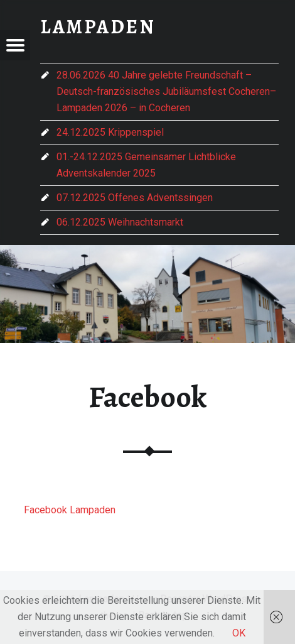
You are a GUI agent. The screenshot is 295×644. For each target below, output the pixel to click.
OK (239, 633)
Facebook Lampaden (70, 510)
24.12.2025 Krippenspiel (110, 132)
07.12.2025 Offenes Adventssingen (135, 198)
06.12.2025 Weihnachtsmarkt (120, 222)
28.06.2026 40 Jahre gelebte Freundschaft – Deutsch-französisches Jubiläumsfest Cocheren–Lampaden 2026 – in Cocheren (166, 91)
